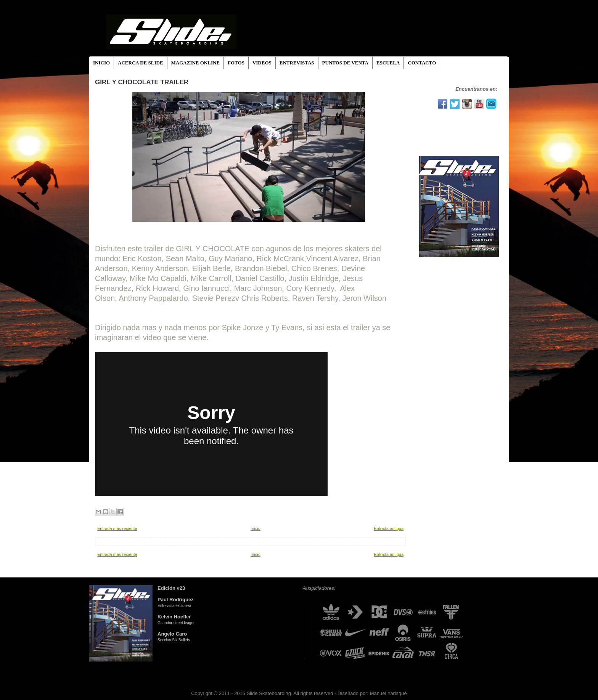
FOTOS (236, 63)
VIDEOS (262, 63)
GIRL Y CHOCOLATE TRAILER (142, 82)
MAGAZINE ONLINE (196, 63)
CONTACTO (422, 63)
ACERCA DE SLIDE (140, 63)
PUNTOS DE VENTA (345, 63)
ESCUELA (388, 63)
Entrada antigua (389, 528)
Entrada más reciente (117, 528)
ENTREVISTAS (297, 63)
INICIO (101, 63)
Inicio (256, 528)
